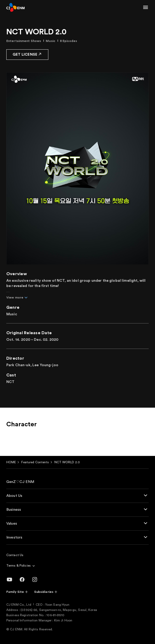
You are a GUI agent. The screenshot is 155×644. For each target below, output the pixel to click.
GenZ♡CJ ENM (20, 482)
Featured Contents (35, 462)
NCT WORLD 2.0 (67, 462)
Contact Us (15, 555)
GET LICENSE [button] (27, 54)
